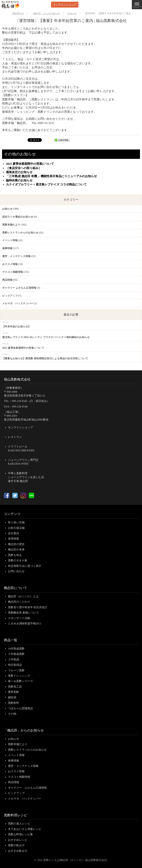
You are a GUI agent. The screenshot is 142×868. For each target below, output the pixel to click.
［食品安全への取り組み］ (24, 168)
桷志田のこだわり (19, 602)
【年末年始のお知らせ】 (16, 327)
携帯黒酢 (13, 692)
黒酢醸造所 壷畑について (24, 613)
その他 (12, 714)
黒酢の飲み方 (16, 845)
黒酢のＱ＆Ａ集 (18, 560)
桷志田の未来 (16, 550)
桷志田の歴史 (16, 544)
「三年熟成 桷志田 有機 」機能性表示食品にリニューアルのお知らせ (51, 176)
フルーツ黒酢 (16, 670)
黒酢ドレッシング (19, 676)
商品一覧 (11, 640)
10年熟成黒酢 (16, 649)
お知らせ (7, 209)
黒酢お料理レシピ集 (20, 834)
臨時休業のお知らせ (19, 180)
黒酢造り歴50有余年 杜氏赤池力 (28, 607)
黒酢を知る (15, 555)
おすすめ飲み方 (18, 851)
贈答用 (12, 697)
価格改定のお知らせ (19, 172)
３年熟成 (13, 659)
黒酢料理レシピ (16, 815)
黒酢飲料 (13, 703)
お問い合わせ (16, 571)
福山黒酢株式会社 (17, 379)
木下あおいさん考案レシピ (25, 829)
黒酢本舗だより (11, 225)
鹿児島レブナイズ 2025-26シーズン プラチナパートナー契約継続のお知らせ (46, 337)
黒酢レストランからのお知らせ (20, 233)
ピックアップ (10, 296)
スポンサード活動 (19, 618)
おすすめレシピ (18, 840)
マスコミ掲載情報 (13, 272)
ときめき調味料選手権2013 (25, 624)
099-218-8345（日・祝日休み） (31, 401)
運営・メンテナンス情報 (16, 256)
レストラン (15, 437)
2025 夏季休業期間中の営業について (30, 164)
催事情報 (7, 248)
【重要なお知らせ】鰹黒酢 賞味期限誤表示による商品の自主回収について (45, 358)
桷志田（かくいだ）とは (23, 596)
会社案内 (13, 533)
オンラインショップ (65, 5)
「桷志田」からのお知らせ (24, 730)
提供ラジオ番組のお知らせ (18, 217)
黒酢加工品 (15, 687)
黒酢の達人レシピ (19, 824)
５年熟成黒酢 (16, 654)
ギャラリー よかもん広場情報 (19, 288)
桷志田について (16, 588)
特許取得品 (15, 665)
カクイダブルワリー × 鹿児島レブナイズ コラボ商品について (46, 184)
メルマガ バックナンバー (18, 303)
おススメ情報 (10, 264)
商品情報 (7, 280)
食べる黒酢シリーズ (20, 681)
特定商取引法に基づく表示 (25, 566)
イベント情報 (10, 240)
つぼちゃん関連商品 (20, 708)
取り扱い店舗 (16, 522)
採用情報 (13, 539)
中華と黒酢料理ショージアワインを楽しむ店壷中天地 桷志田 (26, 477)
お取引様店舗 (16, 528)
